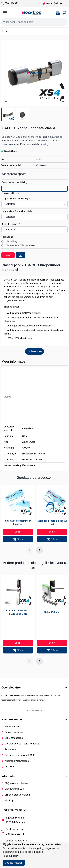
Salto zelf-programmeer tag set (52, 523)
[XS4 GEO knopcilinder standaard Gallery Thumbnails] (15, 115)
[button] (34, 687)
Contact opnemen (14, 732)
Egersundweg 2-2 (15, 818)
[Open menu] (5, 13)
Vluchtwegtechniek (14, 789)
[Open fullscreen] (34, 73)
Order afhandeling (14, 738)
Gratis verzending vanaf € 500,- (20, 755)
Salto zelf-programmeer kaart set (18, 523)
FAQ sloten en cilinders (16, 783)
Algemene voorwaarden (17, 761)
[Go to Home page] (31, 13)
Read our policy (10, 856)
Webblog (9, 800)
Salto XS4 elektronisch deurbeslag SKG (18, 612)
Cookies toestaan (14, 863)
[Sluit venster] (65, 846)
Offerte (18, 539)
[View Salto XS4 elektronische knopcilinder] (8, 115)
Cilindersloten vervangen (17, 795)
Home (6, 31)
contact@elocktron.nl (55, 3)
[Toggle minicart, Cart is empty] (64, 13)
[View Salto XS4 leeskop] (23, 115)
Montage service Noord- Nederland (22, 744)
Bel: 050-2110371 (15, 834)
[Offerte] (21, 255)
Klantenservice (12, 726)
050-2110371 (10, 3)
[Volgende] (63, 101)
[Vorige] (6, 101)
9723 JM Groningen (16, 822)
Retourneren (11, 749)
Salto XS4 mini (52, 612)
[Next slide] (39, 550)
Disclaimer (10, 767)
